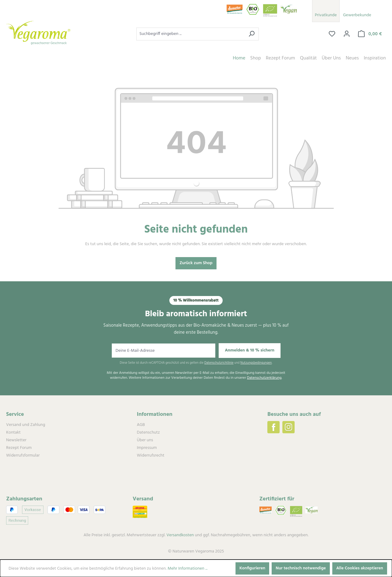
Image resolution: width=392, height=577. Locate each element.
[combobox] (190, 34)
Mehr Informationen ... (187, 569)
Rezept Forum (19, 448)
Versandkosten (180, 535)
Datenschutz (148, 433)
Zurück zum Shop (196, 263)
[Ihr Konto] (347, 34)
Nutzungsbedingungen (256, 363)
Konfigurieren (253, 568)
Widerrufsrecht (151, 456)
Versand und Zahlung (26, 425)
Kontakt (13, 433)
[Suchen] (252, 34)
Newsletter (16, 440)
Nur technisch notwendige (301, 568)
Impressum (147, 448)
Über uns (145, 440)
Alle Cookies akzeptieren (360, 568)
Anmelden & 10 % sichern (250, 350)
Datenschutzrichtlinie (219, 363)
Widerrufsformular (23, 456)
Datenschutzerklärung (264, 378)
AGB (141, 425)
